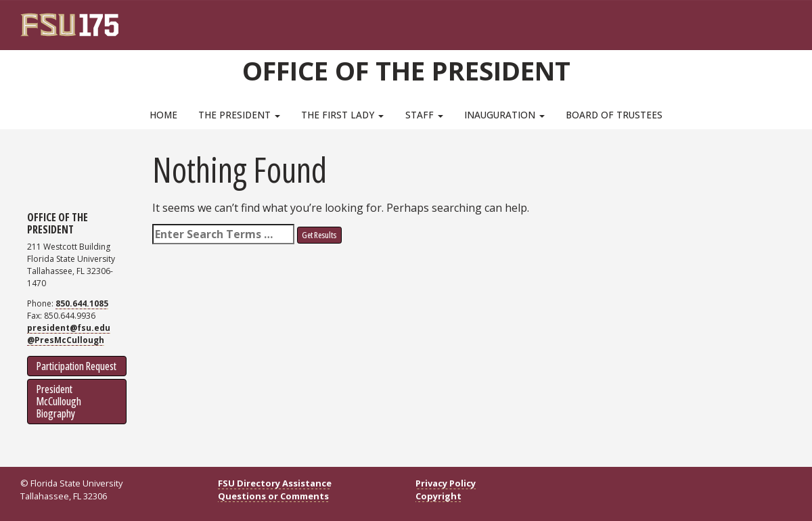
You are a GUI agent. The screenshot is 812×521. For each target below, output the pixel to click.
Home (163, 115)
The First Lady (342, 115)
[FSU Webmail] (753, 20)
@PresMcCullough (66, 340)
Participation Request (76, 366)
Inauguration (504, 115)
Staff (424, 115)
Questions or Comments (273, 496)
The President (239, 115)
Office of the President (406, 70)
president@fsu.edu (69, 328)
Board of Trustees (614, 115)
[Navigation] (791, 20)
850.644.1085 (82, 303)
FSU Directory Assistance (275, 483)
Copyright (438, 496)
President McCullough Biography (59, 402)
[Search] (772, 20)
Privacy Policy (446, 483)
